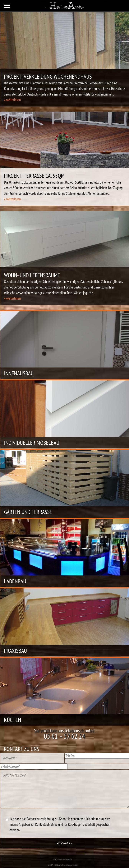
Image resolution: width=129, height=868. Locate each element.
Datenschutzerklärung (40, 819)
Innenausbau (19, 373)
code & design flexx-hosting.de (63, 859)
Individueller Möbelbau (32, 443)
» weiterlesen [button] (12, 100)
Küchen (13, 720)
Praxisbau (16, 651)
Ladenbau (15, 581)
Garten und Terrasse (28, 512)
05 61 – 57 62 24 (64, 736)
